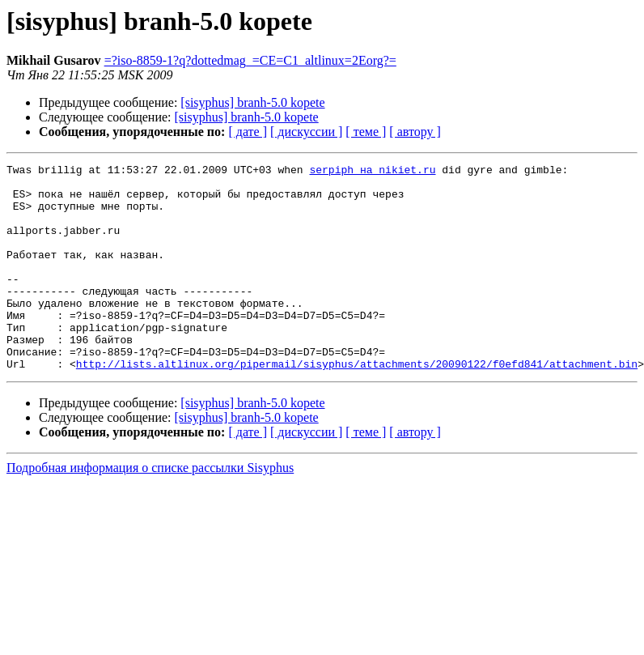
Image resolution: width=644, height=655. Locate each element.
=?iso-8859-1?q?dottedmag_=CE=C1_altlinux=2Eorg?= (250, 60)
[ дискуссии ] (306, 132)
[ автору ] (415, 132)
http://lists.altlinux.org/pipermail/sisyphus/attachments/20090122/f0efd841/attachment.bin (357, 405)
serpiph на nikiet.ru (372, 172)
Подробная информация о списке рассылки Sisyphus (150, 509)
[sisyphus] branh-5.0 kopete (252, 102)
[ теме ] (366, 132)
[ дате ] (248, 132)
